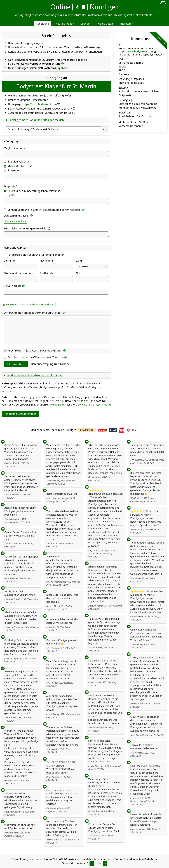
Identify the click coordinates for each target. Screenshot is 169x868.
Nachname (46, 261)
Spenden (86, 24)
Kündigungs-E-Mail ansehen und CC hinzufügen (35, 375)
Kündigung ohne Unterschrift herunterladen (30, 304)
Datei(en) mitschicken (17, 216)
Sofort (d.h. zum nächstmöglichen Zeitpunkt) (34, 191)
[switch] (163, 3)
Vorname (9, 261)
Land (79, 261)
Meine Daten (105, 24)
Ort (78, 273)
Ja (92, 864)
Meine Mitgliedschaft (20, 166)
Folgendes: (14, 170)
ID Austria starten (16, 364)
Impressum (126, 24)
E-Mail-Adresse (13, 286)
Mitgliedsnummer (14, 148)
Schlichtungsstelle (123, 15)
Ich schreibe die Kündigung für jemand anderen (36, 255)
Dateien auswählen (15, 221)
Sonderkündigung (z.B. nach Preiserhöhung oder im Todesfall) (44, 210)
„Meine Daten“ (58, 405)
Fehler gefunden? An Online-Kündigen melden (36, 120)
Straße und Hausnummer (19, 273)
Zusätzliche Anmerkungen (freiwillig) (25, 228)
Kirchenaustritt (72, 15)
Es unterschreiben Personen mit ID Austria (36, 357)
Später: (12, 195)
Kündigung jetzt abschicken (20, 414)
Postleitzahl (47, 273)
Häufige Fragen (65, 24)
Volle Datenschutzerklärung (94, 405)
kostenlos (148, 15)
